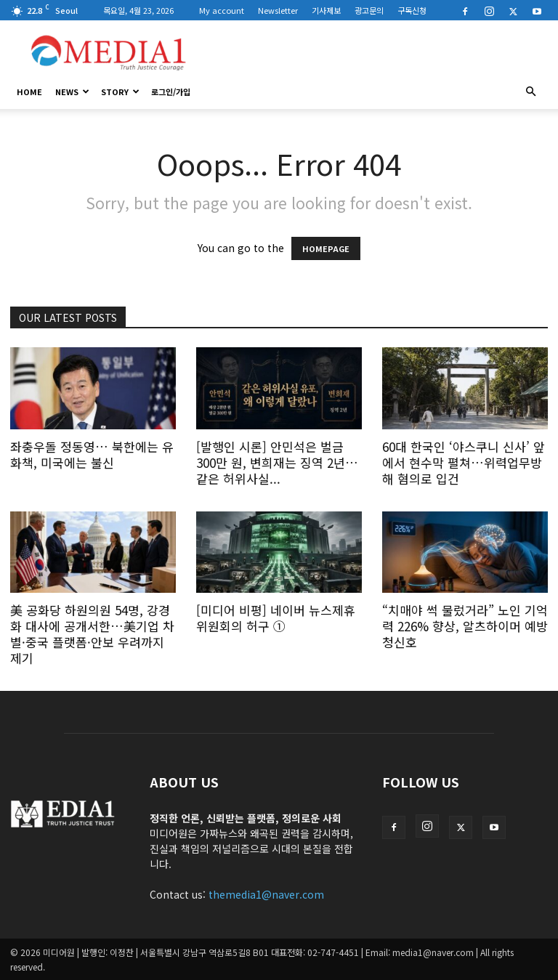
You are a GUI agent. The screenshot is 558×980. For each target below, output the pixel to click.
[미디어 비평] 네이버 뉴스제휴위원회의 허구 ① (276, 618)
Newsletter (278, 10)
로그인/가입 (171, 92)
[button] (530, 92)
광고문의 (369, 10)
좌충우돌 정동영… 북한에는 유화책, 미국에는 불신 (92, 454)
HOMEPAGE (326, 248)
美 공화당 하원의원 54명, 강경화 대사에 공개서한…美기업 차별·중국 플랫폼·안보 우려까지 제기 (92, 634)
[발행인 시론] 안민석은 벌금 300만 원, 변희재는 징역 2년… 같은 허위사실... (277, 462)
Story (120, 92)
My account (222, 10)
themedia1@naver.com (266, 894)
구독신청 (412, 10)
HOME (29, 92)
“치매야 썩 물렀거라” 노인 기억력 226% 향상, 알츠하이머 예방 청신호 (465, 626)
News (72, 92)
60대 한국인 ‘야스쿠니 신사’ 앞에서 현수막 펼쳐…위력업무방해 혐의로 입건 (464, 462)
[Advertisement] (377, 52)
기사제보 (326, 10)
